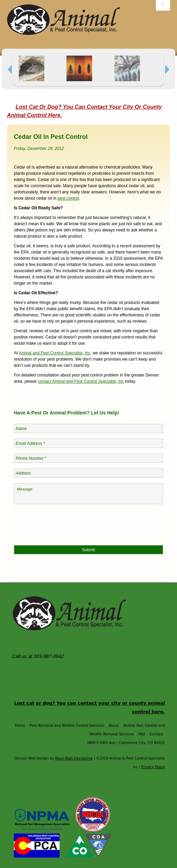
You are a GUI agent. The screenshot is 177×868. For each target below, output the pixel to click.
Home (20, 726)
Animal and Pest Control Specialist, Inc (55, 353)
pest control (68, 198)
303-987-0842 (49, 656)
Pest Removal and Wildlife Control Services (67, 726)
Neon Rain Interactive (74, 758)
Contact (156, 734)
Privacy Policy (153, 767)
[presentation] (67, 523)
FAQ (142, 734)
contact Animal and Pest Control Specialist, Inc (81, 381)
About (114, 726)
